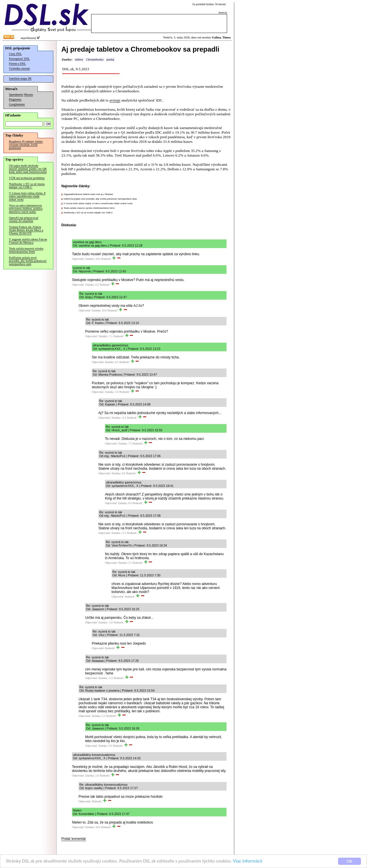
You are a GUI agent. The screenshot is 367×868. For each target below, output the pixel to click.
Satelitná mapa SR (20, 78)
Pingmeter (15, 99)
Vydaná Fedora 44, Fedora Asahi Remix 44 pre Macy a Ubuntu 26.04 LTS (26, 230)
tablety (79, 60)
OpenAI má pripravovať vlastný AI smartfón (24, 219)
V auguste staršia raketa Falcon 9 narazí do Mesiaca (28, 241)
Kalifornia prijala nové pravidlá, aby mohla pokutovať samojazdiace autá (28, 261)
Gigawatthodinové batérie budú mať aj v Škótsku (88, 194)
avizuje (115, 100)
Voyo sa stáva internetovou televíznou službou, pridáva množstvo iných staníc (26, 209)
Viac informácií (248, 862)
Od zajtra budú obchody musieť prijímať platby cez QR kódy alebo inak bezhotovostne (28, 169)
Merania (29, 95)
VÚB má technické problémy (27, 178)
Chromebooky (95, 60)
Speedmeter (16, 94)
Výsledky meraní (19, 68)
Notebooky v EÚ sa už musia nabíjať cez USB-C (27, 186)
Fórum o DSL (17, 64)
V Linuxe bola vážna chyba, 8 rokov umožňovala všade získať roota (27, 196)
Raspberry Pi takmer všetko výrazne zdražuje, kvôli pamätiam (26, 145)
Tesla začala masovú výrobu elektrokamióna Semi (26, 250)
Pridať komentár (74, 839)
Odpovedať (78, 259)
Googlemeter (17, 104)
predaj (110, 60)
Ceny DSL (15, 54)
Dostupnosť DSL (19, 59)
